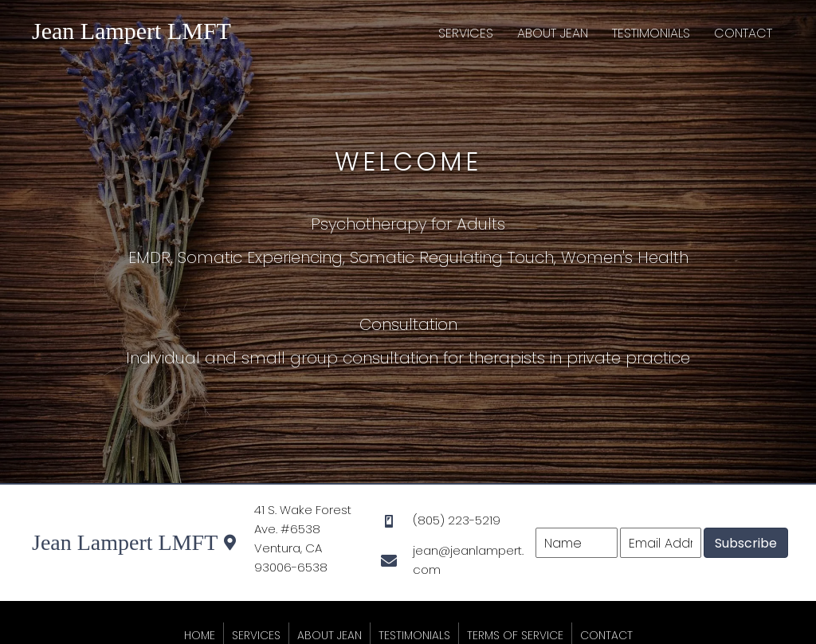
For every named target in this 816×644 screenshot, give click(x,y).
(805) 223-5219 (457, 520)
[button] (746, 543)
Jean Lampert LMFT (131, 31)
